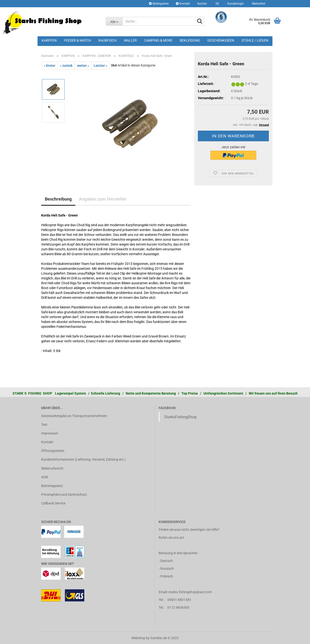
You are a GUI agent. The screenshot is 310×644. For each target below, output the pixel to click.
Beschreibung (58, 199)
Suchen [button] (202, 4)
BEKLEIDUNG (190, 40)
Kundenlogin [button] (235, 4)
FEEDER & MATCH (77, 40)
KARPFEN (49, 40)
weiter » (83, 66)
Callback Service (53, 503)
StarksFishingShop (180, 417)
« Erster (49, 66)
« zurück (66, 66)
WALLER (130, 40)
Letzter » (101, 66)
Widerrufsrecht (52, 468)
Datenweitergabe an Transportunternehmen (74, 416)
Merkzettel (258, 4)
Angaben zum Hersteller (103, 199)
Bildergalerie (159, 4)
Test (44, 425)
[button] (217, 4)
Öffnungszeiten (53, 451)
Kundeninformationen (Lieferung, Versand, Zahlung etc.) (83, 459)
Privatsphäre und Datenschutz (64, 494)
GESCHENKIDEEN (221, 40)
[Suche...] (114, 21)
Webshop (138, 638)
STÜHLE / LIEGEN (255, 40)
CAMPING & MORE (158, 40)
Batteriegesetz (52, 486)
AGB (45, 477)
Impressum (50, 433)
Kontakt (183, 4)
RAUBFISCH (107, 40)
